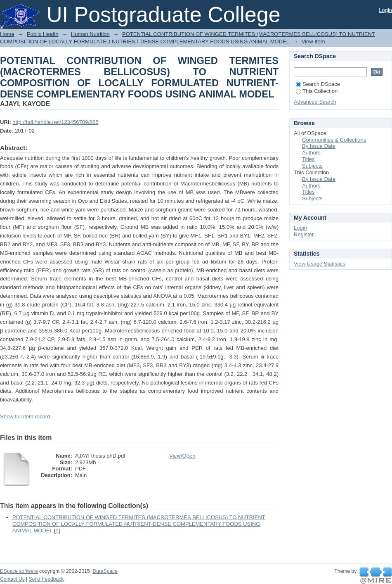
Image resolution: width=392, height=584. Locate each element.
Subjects (312, 166)
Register (304, 234)
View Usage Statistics (320, 264)
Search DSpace (318, 84)
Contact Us (12, 579)
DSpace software (19, 571)
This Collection (317, 91)
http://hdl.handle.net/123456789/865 (55, 122)
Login (385, 10)
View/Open (182, 456)
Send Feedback (46, 579)
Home (7, 34)
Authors (311, 153)
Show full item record (25, 417)
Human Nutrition (90, 34)
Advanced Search (315, 102)
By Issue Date (319, 146)
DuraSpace (105, 571)
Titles (308, 159)
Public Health (43, 34)
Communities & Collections (334, 140)
